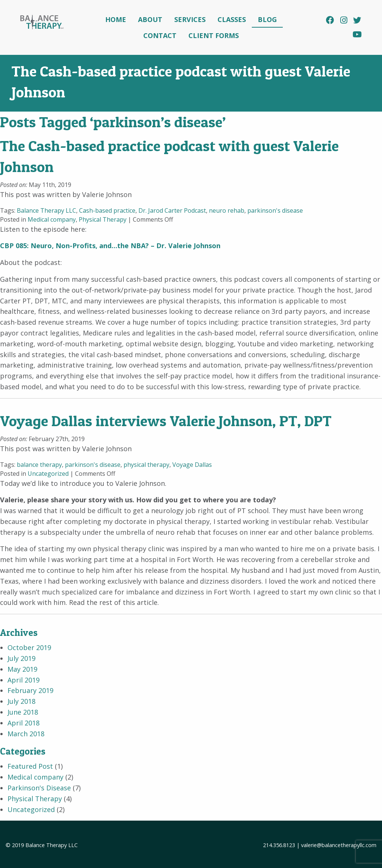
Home (116, 19)
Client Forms (214, 35)
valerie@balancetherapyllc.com (339, 845)
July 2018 (21, 701)
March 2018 (26, 734)
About (150, 19)
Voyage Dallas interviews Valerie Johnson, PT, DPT (166, 421)
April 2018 (24, 723)
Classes (232, 19)
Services (190, 19)
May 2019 (22, 669)
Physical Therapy (103, 219)
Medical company (52, 219)
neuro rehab (227, 210)
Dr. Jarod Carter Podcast (172, 210)
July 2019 (21, 658)
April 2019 (24, 680)
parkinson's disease (275, 210)
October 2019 (29, 647)
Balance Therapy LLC (46, 210)
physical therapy (146, 465)
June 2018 (23, 712)
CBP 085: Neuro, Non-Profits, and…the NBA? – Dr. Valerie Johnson (110, 246)
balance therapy (39, 465)
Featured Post (30, 766)
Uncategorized (48, 474)
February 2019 (30, 690)
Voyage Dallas (192, 465)
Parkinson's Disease (39, 788)
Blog (267, 19)
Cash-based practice (107, 210)
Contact (160, 35)
